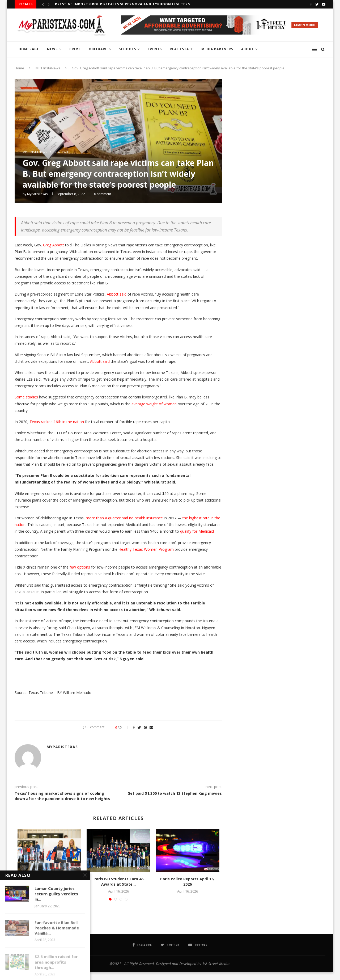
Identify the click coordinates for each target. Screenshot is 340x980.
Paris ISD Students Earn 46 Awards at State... (118, 882)
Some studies (26, 397)
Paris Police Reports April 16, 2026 (187, 882)
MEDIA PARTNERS (217, 49)
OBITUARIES (100, 49)
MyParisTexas (37, 194)
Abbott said (117, 294)
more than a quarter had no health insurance (124, 518)
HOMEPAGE (29, 49)
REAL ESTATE (182, 49)
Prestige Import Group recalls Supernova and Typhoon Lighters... (124, 4)
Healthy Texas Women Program (146, 549)
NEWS (52, 49)
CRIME (75, 49)
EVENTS (155, 49)
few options (80, 567)
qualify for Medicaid (197, 531)
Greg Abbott (54, 245)
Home (19, 68)
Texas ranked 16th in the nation (57, 422)
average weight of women (154, 404)
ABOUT (248, 49)
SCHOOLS (127, 49)
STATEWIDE (63, 152)
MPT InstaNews (48, 68)
